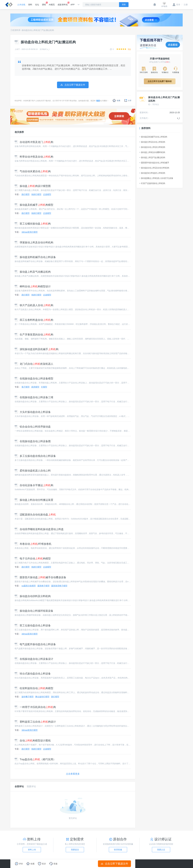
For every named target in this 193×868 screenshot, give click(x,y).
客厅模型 (26, 387)
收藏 (116, 100)
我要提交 (75, 850)
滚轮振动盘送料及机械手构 (37, 349)
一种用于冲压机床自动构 (35, 707)
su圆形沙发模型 (29, 586)
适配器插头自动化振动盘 (35, 515)
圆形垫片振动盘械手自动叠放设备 (40, 577)
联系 (98, 101)
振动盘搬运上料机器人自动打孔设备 (156, 178)
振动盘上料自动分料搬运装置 (34, 500)
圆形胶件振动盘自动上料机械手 (154, 163)
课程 (44, 4)
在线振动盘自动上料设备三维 (34, 397)
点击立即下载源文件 (115, 864)
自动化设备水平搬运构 (34, 485)
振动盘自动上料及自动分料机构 (154, 168)
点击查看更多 (73, 774)
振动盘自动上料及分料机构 (152, 147)
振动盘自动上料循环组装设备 (34, 611)
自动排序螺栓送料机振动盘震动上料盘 (39, 529)
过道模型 (47, 194)
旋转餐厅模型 (28, 697)
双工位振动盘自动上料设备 (33, 626)
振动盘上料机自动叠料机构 (152, 152)
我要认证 (161, 850)
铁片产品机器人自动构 (34, 305)
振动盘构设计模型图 (33, 186)
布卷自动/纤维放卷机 (33, 544)
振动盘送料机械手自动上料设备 (35, 257)
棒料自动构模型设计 (33, 286)
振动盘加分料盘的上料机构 (152, 173)
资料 (30, 5)
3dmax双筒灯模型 (30, 232)
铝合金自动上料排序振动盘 (33, 427)
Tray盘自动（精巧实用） (35, 759)
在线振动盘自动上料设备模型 (34, 379)
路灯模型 (26, 194)
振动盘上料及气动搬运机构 (33, 272)
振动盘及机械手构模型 (34, 205)
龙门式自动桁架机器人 (34, 364)
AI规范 (52, 5)
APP (73, 5)
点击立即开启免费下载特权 (160, 81)
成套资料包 (63, 4)
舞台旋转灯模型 (42, 697)
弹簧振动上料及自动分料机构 (34, 242)
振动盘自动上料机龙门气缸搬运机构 (38, 30)
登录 (176, 5)
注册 (185, 5)
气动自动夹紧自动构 (33, 171)
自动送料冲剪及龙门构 (34, 142)
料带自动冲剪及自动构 (34, 157)
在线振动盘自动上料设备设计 (34, 659)
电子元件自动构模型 (33, 559)
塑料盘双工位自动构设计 (35, 722)
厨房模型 (35, 387)
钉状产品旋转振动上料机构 (152, 183)
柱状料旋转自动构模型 (34, 688)
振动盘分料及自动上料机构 (152, 142)
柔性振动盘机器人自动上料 (33, 471)
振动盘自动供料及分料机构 (33, 596)
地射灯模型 (36, 194)
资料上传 (32, 850)
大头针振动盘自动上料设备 (33, 412)
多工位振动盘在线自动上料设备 (35, 456)
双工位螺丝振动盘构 (33, 224)
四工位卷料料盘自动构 (34, 320)
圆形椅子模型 (44, 586)
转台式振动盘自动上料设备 (33, 674)
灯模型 (44, 387)
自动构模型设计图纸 (33, 741)
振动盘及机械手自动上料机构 (153, 137)
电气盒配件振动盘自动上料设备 (35, 644)
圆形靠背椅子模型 (59, 586)
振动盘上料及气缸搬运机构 (152, 157)
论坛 (37, 5)
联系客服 (118, 850)
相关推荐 (19, 132)
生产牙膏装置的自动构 (34, 335)
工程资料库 (15, 30)
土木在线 (21, 5)
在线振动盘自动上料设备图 (33, 441)
